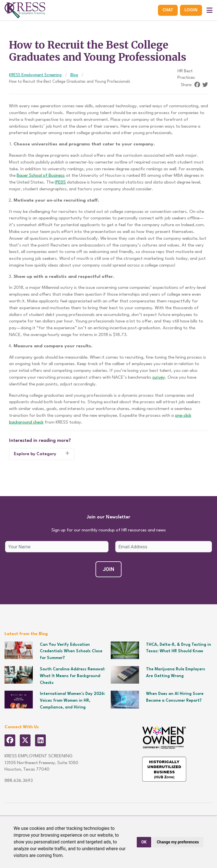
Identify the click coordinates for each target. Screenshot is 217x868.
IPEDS (60, 182)
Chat (168, 10)
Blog (74, 75)
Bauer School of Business (41, 176)
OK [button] (144, 842)
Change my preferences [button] (178, 842)
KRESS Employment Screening (35, 75)
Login (191, 10)
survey (159, 378)
